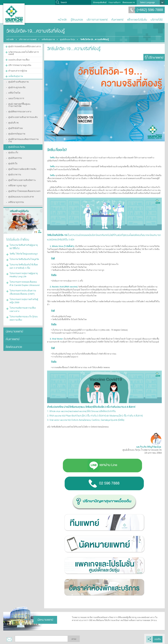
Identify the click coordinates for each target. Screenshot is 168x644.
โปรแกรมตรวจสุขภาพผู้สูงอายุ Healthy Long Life (22, 254)
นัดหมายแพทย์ (13, 306)
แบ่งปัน (158, 639)
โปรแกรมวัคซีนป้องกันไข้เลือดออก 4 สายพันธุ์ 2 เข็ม (24, 246)
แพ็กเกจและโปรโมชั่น (137, 20)
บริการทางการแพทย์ (97, 20)
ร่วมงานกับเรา (115, 2)
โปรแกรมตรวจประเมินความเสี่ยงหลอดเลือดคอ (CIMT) (23, 269)
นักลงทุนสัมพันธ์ (100, 2)
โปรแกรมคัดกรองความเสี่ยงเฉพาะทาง (24, 285)
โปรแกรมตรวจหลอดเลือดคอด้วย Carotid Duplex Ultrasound (23, 262)
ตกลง (74, 639)
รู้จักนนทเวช (77, 20)
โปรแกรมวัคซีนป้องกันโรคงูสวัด (23, 239)
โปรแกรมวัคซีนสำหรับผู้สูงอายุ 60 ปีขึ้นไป (24, 228)
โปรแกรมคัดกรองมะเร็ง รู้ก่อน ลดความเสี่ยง (23, 293)
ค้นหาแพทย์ (117, 20)
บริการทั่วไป (157, 20)
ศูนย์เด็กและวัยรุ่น (69, 39)
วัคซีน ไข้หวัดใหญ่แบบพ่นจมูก (22, 234)
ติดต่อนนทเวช (129, 2)
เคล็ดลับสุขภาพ (49, 39)
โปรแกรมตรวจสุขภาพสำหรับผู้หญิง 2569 (24, 277)
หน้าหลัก (63, 20)
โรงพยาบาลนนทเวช (14, 14)
